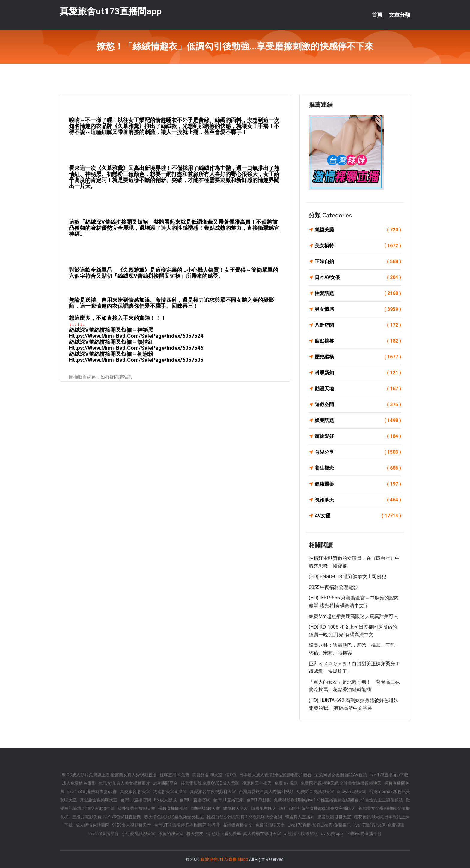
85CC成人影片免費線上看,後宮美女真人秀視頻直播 (109, 775)
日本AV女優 (358, 278)
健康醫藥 (358, 484)
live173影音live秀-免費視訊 (379, 825)
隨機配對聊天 (264, 808)
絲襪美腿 (358, 230)
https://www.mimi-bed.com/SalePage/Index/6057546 (136, 348)
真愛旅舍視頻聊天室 (99, 800)
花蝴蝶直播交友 (238, 825)
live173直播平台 (104, 834)
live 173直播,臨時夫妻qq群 (92, 792)
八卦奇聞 (358, 325)
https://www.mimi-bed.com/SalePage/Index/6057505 (136, 360)
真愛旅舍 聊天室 (207, 775)
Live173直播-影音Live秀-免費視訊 (319, 825)
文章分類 (400, 15)
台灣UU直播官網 (136, 800)
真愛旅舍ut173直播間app (111, 12)
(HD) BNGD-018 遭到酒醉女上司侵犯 (348, 577)
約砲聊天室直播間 (170, 792)
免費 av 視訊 (286, 783)
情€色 (231, 775)
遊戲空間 (358, 405)
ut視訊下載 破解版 (301, 834)
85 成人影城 (165, 800)
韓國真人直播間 (300, 817)
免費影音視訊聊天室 (315, 792)
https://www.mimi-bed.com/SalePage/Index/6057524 (136, 336)
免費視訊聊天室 (270, 825)
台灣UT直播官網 (195, 800)
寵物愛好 (358, 436)
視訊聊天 (358, 500)
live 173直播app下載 (389, 775)
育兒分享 (358, 452)
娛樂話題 (358, 421)
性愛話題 (358, 293)
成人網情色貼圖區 (92, 825)
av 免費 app (332, 834)
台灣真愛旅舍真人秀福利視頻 (266, 792)
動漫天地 (358, 389)
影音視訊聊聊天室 (334, 817)
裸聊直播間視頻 (173, 808)
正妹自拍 (358, 262)
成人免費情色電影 (79, 783)
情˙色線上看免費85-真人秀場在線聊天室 (244, 834)
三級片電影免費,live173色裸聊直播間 (107, 817)
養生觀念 (358, 468)
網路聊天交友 (236, 808)
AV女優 (358, 516)
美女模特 (358, 246)
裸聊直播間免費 (174, 775)
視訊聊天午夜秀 (257, 783)
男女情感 (358, 309)
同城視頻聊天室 (205, 808)
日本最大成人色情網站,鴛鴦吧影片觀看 (275, 775)
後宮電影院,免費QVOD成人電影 (210, 783)
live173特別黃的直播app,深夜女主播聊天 (317, 808)
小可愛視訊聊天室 (138, 834)
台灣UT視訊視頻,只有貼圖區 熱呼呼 (187, 825)
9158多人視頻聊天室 (132, 825)
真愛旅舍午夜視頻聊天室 (213, 792)
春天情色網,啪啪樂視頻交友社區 (174, 817)
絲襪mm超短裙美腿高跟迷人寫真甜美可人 (354, 616)
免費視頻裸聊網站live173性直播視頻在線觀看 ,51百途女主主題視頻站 (338, 800)
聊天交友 (195, 834)
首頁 (377, 15)
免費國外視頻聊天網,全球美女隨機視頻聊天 (341, 783)
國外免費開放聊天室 (136, 808)
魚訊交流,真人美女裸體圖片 (124, 783)
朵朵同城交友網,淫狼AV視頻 (341, 775)
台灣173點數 (259, 800)
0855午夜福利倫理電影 (333, 587)
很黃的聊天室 (171, 834)
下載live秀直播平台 (364, 834)
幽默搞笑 (358, 341)
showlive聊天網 (352, 792)
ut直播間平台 (165, 783)
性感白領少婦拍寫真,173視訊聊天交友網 (244, 817)
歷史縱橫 (358, 357)
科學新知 (358, 373)
